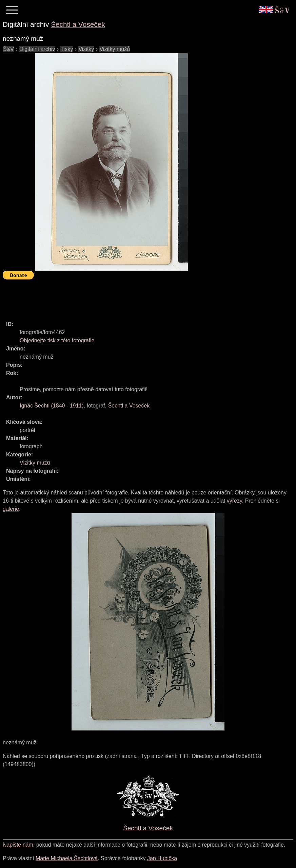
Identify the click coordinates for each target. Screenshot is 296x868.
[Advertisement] (126, 297)
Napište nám (18, 845)
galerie (11, 509)
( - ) (52, 406)
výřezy (234, 501)
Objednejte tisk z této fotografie (57, 340)
